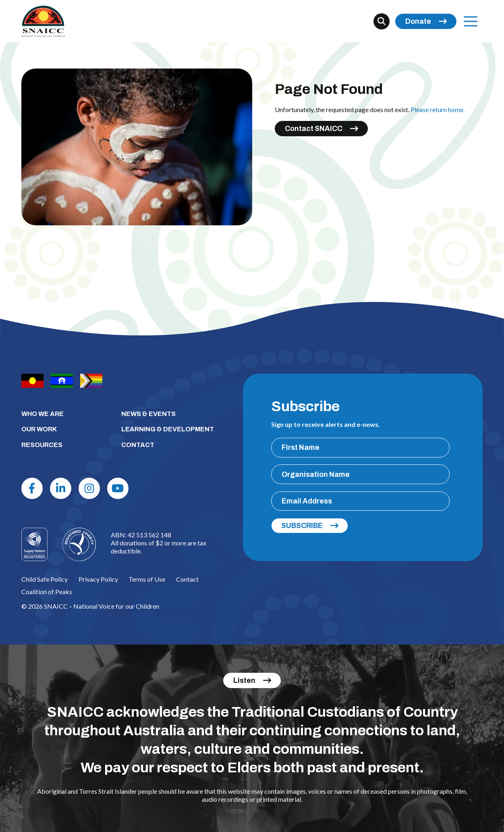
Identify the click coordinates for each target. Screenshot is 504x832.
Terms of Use (147, 579)
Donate (418, 21)
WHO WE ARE (43, 414)
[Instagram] (89, 488)
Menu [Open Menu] (468, 21)
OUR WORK (39, 429)
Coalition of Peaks (47, 592)
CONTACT (138, 445)
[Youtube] (118, 488)
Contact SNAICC (314, 129)
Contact (187, 579)
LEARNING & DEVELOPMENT (168, 429)
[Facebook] (32, 488)
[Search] (382, 21)
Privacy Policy (98, 579)
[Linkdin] (61, 488)
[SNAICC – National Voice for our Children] (43, 21)
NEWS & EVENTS (148, 414)
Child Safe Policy (45, 579)
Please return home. (438, 109)
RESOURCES (42, 445)
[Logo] (79, 544)
